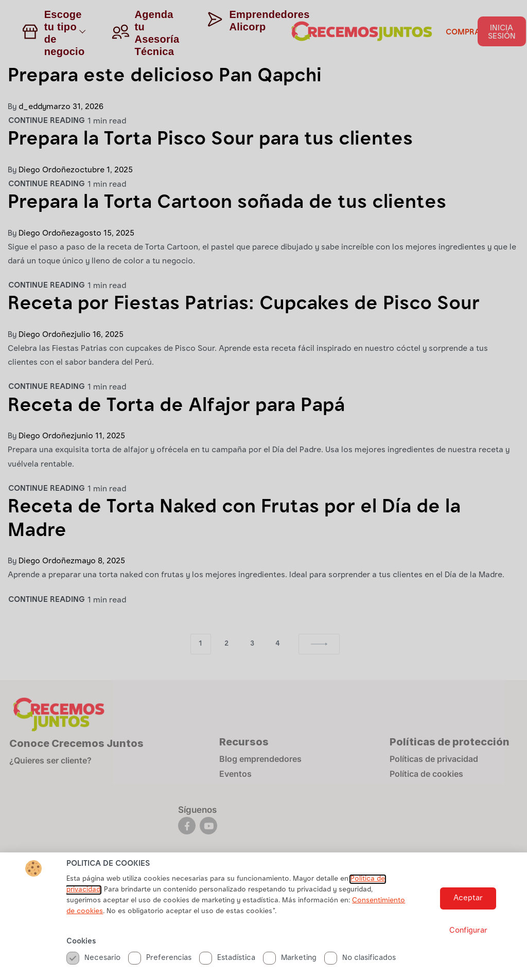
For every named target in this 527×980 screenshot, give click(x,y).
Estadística (227, 958)
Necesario (93, 958)
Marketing (290, 958)
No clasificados (360, 958)
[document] (263, 490)
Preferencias (160, 958)
